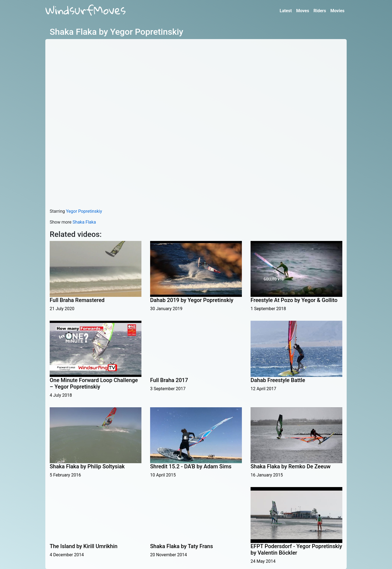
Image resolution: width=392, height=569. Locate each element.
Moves (303, 11)
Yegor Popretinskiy (84, 211)
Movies (337, 11)
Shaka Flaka (84, 222)
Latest (286, 11)
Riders (320, 11)
